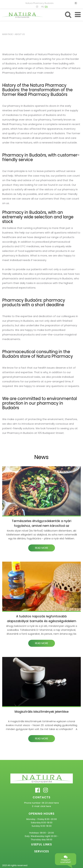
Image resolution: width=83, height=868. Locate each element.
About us (20, 34)
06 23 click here (50, 803)
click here (46, 806)
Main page (7, 34)
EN (46, 7)
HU (43, 7)
